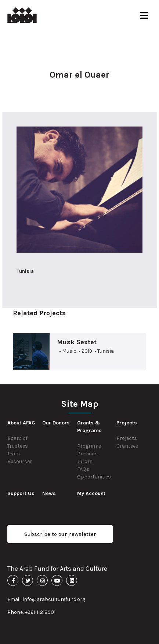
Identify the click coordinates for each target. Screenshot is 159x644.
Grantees (127, 446)
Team (14, 454)
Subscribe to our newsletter (60, 534)
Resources (20, 461)
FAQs (83, 469)
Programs (89, 446)
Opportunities (94, 477)
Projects (127, 438)
